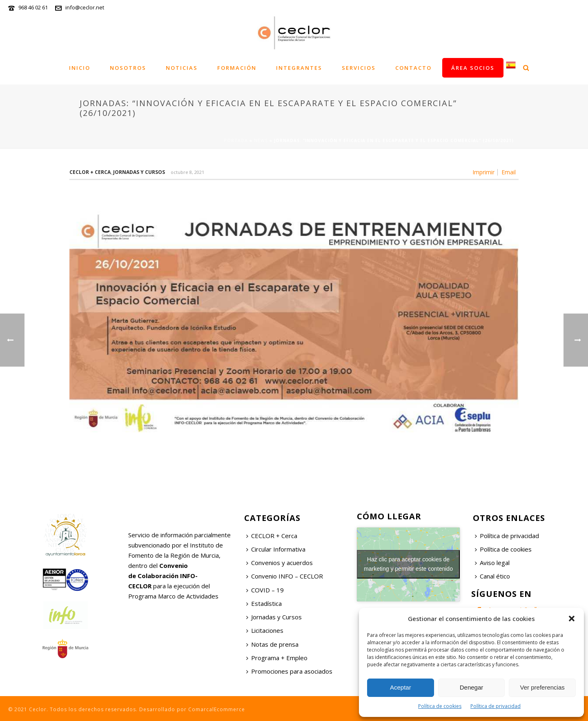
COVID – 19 (265, 590)
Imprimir (483, 172)
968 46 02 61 (33, 7)
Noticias (182, 68)
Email (509, 172)
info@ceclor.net (85, 7)
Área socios (473, 68)
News (261, 140)
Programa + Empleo (277, 658)
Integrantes (299, 68)
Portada (236, 140)
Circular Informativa (276, 549)
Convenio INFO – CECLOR (285, 576)
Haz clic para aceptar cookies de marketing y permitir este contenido (408, 564)
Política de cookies (440, 706)
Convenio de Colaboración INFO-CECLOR (163, 576)
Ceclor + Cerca (90, 172)
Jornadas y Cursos (139, 172)
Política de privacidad (496, 706)
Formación (237, 68)
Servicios (359, 68)
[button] (572, 619)
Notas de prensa (272, 644)
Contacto (413, 68)
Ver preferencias (542, 687)
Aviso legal (492, 563)
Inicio (80, 68)
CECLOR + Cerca (272, 536)
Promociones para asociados (289, 671)
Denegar (472, 687)
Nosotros (128, 68)
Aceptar (401, 687)
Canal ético (492, 576)
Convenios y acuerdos (280, 563)
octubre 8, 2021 (187, 172)
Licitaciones (265, 630)
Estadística (264, 603)
